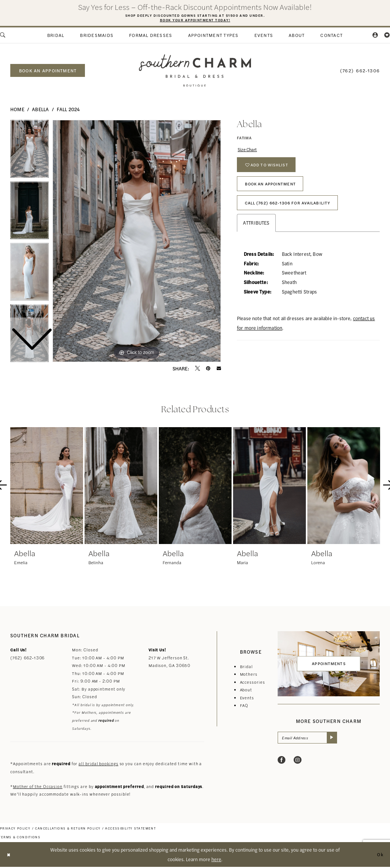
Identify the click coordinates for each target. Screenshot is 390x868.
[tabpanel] (137, 242)
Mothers (249, 675)
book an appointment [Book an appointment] (48, 72)
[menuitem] (56, 37)
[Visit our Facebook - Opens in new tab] (282, 762)
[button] (375, 37)
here (216, 860)
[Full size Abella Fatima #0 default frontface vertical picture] (137, 242)
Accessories (253, 683)
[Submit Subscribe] (337, 739)
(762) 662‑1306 (27, 659)
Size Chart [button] (249, 151)
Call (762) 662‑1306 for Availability (294, 212)
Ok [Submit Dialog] (380, 855)
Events (247, 699)
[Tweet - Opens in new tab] (197, 369)
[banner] (195, 72)
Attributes (256, 234)
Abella (40, 110)
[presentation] (47, 487)
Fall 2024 (68, 110)
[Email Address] (311, 739)
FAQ (244, 706)
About (246, 691)
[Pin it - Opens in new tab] (208, 369)
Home (17, 110)
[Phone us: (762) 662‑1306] (360, 71)
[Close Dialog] (9, 856)
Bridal (246, 668)
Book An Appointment (275, 191)
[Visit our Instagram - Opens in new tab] (298, 762)
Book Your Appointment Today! (195, 21)
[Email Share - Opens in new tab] (219, 369)
